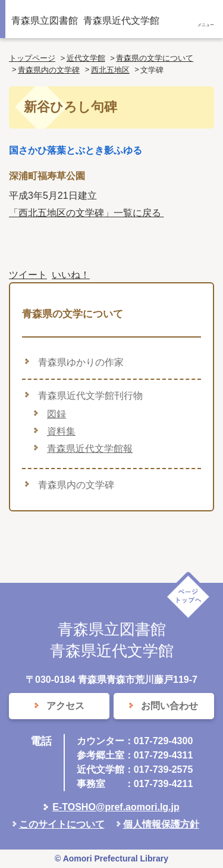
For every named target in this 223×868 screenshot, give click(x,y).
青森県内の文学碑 (49, 70)
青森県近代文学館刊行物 (90, 396)
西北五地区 (110, 70)
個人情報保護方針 (161, 824)
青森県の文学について (155, 58)
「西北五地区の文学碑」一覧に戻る (86, 213)
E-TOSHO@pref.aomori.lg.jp (116, 807)
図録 (56, 414)
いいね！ (71, 275)
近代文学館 (86, 58)
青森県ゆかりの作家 (81, 362)
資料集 (61, 431)
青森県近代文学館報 (90, 449)
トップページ (32, 58)
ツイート (28, 275)
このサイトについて (62, 824)
